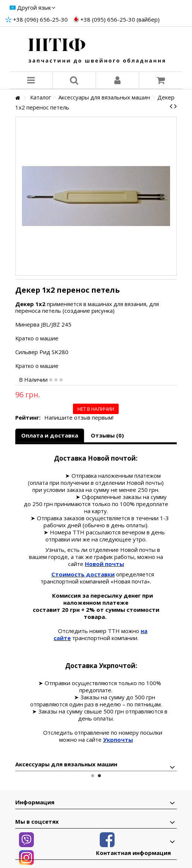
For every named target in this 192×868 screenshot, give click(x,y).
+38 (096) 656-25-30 (40, 19)
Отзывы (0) (107, 435)
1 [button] (93, 776)
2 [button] (99, 776)
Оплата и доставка (50, 435)
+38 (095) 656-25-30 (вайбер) (120, 19)
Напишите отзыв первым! (79, 418)
